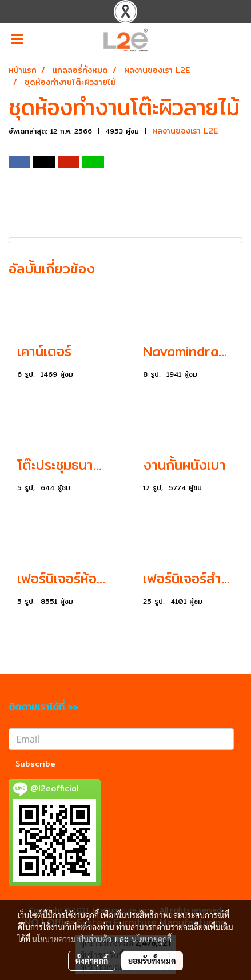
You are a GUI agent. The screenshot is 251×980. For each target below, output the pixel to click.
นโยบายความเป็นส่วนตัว (72, 939)
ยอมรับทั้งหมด (152, 961)
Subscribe (35, 764)
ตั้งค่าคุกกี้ (92, 961)
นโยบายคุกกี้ (152, 939)
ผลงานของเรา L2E (185, 131)
